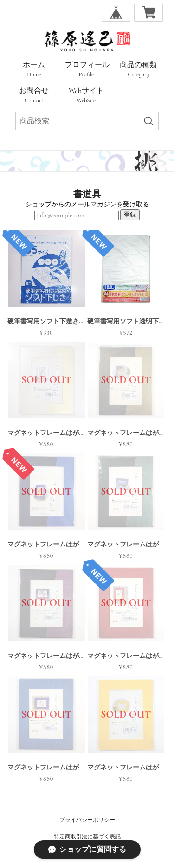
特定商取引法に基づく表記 (87, 837)
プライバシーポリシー (87, 820)
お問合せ (34, 95)
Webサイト (86, 95)
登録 (130, 214)
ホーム (34, 69)
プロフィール (87, 69)
